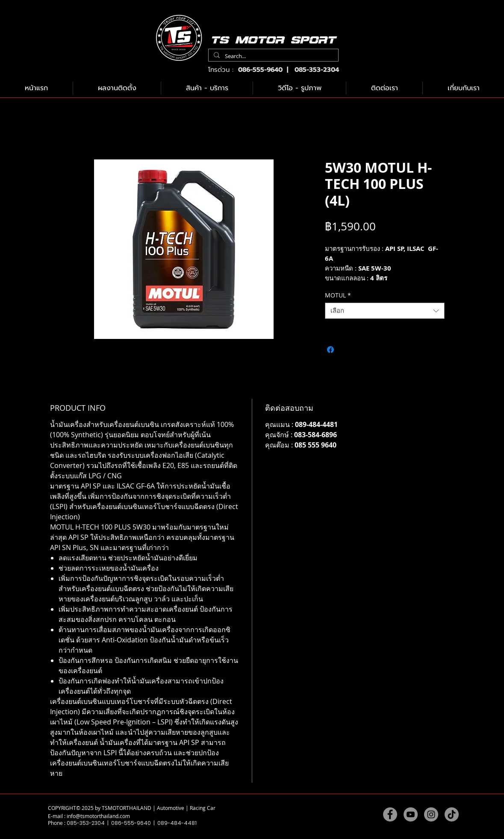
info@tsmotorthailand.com (98, 816)
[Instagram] (431, 814)
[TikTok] (452, 814)
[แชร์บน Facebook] (330, 350)
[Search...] (273, 56)
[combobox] (385, 311)
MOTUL (338, 295)
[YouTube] (411, 814)
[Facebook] (390, 814)
